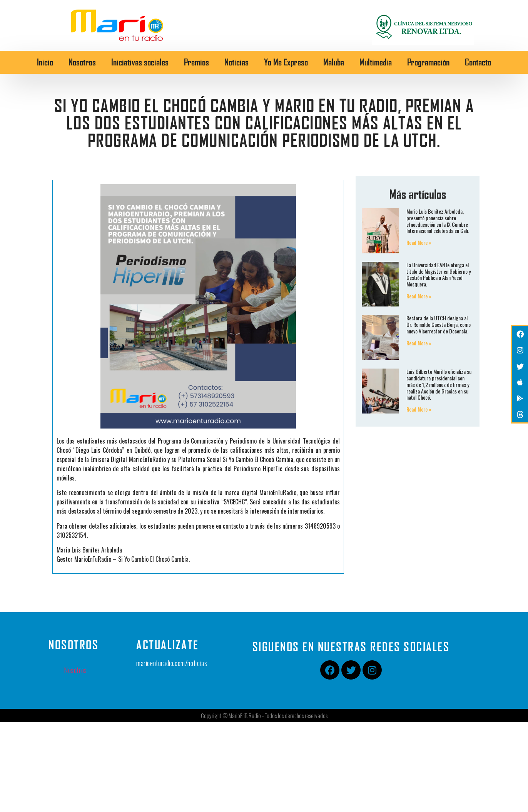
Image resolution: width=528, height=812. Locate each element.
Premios (196, 62)
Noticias (236, 62)
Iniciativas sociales (140, 62)
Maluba (334, 62)
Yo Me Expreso (286, 62)
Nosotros (82, 62)
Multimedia (376, 62)
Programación (428, 62)
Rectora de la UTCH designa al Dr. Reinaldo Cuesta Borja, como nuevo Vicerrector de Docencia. (439, 324)
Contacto (478, 62)
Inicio (45, 62)
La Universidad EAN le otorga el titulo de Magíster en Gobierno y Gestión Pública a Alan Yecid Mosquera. (439, 274)
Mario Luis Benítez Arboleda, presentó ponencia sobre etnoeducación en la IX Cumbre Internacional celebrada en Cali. (438, 221)
